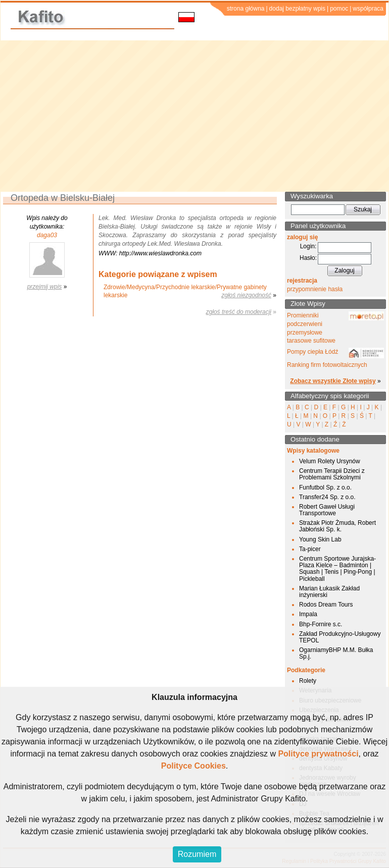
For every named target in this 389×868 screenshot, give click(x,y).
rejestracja (302, 281)
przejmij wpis (45, 287)
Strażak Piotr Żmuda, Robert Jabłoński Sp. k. (337, 526)
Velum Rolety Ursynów (330, 461)
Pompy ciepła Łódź (312, 352)
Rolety (308, 681)
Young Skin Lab (320, 539)
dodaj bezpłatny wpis (297, 9)
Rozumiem (197, 854)
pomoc (339, 9)
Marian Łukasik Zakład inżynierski (329, 592)
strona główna (246, 9)
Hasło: (308, 258)
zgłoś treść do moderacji (239, 312)
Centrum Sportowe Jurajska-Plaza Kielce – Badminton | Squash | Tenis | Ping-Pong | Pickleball (337, 569)
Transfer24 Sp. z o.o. (327, 497)
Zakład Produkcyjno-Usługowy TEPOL (340, 637)
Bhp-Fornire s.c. (321, 624)
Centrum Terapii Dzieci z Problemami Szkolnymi (332, 474)
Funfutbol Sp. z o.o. (325, 487)
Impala (308, 614)
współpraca (368, 9)
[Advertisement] (194, 116)
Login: (308, 246)
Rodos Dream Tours (326, 605)
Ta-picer (310, 549)
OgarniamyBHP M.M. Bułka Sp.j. (336, 653)
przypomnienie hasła (315, 289)
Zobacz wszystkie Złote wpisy (333, 381)
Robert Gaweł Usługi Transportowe (327, 510)
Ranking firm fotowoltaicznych (327, 365)
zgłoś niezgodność (246, 295)
